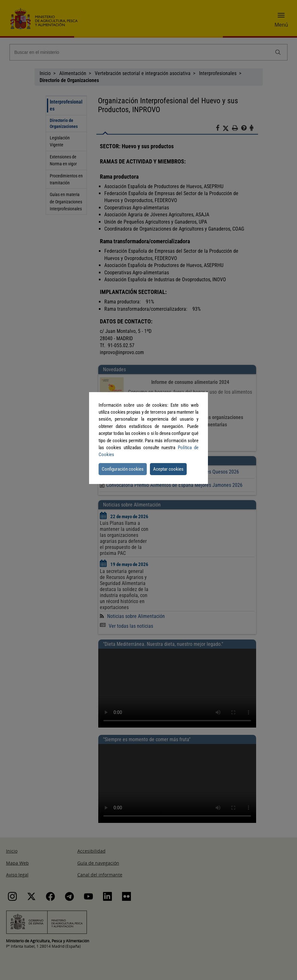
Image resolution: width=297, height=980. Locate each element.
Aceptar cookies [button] (168, 469)
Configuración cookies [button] (123, 469)
